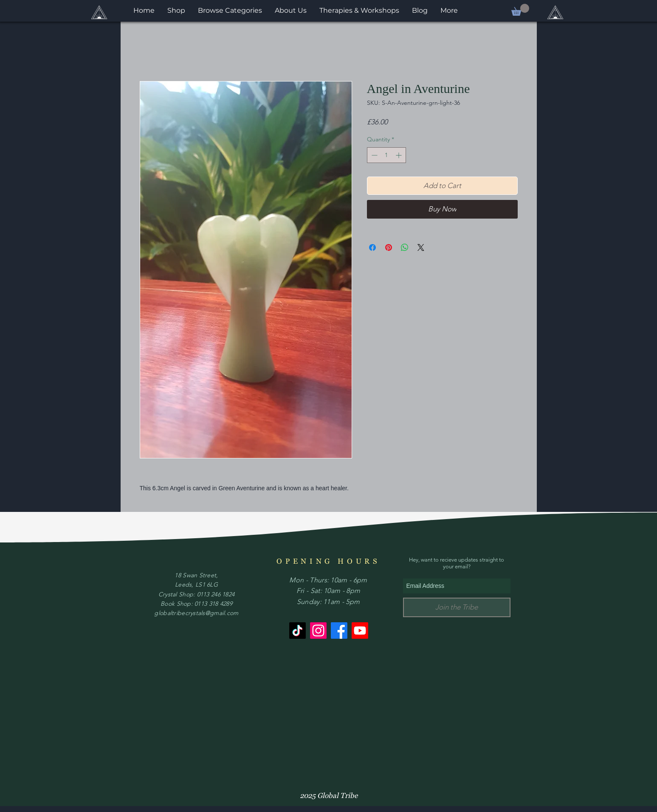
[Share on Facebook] (372, 247)
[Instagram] (318, 631)
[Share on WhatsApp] (405, 247)
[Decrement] (374, 155)
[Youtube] (360, 631)
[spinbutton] (386, 155)
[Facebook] (339, 631)
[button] (520, 10)
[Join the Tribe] (457, 607)
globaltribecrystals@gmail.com (196, 613)
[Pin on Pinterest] (389, 247)
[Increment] (399, 155)
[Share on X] (421, 247)
